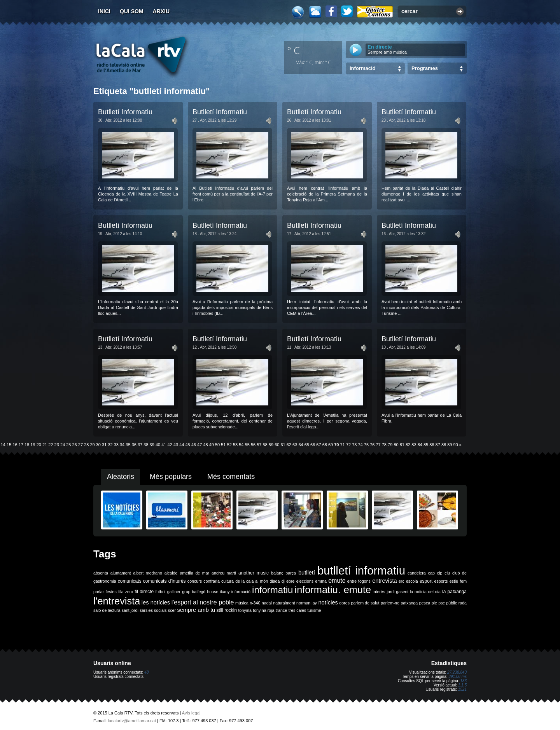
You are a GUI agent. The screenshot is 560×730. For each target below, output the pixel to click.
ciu (447, 573)
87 (438, 445)
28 (86, 445)
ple (434, 603)
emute (337, 581)
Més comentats (231, 477)
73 (354, 445)
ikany (225, 592)
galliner (174, 592)
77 (378, 445)
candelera (417, 573)
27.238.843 (457, 672)
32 (110, 445)
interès (379, 592)
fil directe (144, 592)
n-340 (255, 603)
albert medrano (148, 573)
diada (275, 581)
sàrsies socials (153, 610)
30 (98, 445)
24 (63, 445)
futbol (160, 592)
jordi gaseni (397, 592)
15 (9, 445)
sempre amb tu (196, 610)
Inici (104, 11)
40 (158, 445)
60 (277, 445)
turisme (314, 610)
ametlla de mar (194, 573)
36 (134, 445)
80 (396, 445)
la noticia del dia (425, 592)
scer (172, 610)
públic (451, 603)
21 (45, 445)
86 (432, 445)
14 (3, 445)
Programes (425, 68)
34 (122, 445)
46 (194, 445)
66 (313, 445)
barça (291, 573)
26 (75, 445)
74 (360, 445)
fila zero (126, 592)
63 (295, 445)
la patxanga (454, 592)
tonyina (245, 610)
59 (271, 445)
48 (205, 445)
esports (441, 581)
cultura (227, 581)
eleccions (305, 581)
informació (241, 592)
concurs (195, 581)
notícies (328, 603)
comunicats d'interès (164, 581)
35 (128, 445)
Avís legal (191, 713)
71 (343, 445)
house (213, 592)
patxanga (409, 603)
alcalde (171, 573)
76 (372, 445)
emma (321, 581)
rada (463, 603)
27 (80, 445)
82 (408, 445)
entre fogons (359, 581)
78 (384, 445)
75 (366, 445)
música (242, 603)
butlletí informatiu (361, 570)
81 (402, 445)
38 (146, 445)
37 (140, 445)
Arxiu (161, 11)
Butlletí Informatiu (125, 112)
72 (348, 445)
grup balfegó (194, 592)
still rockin (227, 610)
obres (344, 603)
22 (51, 445)
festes (111, 592)
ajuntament (121, 573)
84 (420, 445)
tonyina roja (263, 610)
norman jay (307, 603)
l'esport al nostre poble (203, 602)
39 (152, 445)
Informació (362, 68)
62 (289, 445)
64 (301, 445)
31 (104, 445)
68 (325, 445)
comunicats (130, 581)
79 (390, 445)
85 (426, 445)
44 (182, 445)
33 (116, 445)
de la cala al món (252, 581)
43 (176, 445)
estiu (454, 581)
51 (223, 445)
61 (283, 445)
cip (440, 573)
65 (307, 445)
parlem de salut (365, 603)
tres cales (297, 610)
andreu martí (224, 573)
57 (259, 445)
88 (444, 445)
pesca (425, 603)
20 (39, 445)
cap (431, 573)
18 (27, 445)
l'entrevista (117, 601)
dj (283, 581)
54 (241, 445)
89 (450, 445)
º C (294, 50)
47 (199, 445)
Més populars (171, 477)
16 (15, 445)
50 (217, 445)
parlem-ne (390, 603)
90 (456, 445)
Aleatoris (121, 477)
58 (265, 445)
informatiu (272, 590)
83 (414, 445)
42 (170, 445)
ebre (290, 581)
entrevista (385, 581)
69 (331, 445)
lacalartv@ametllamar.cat (132, 721)
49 (212, 445)
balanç (277, 573)
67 (318, 445)
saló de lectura (107, 610)
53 (235, 445)
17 (21, 445)
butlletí (307, 573)
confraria (211, 581)
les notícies (156, 603)
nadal (267, 603)
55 (247, 445)
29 (92, 445)
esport (426, 581)
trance (282, 610)
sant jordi (130, 610)
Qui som (132, 11)
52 (229, 445)
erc (402, 581)
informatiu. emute (333, 590)
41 (164, 445)
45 (187, 445)
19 (33, 445)
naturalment (284, 603)
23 (57, 445)
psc (442, 603)
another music (254, 573)
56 (253, 445)
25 (68, 445)
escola (412, 581)
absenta (101, 573)
